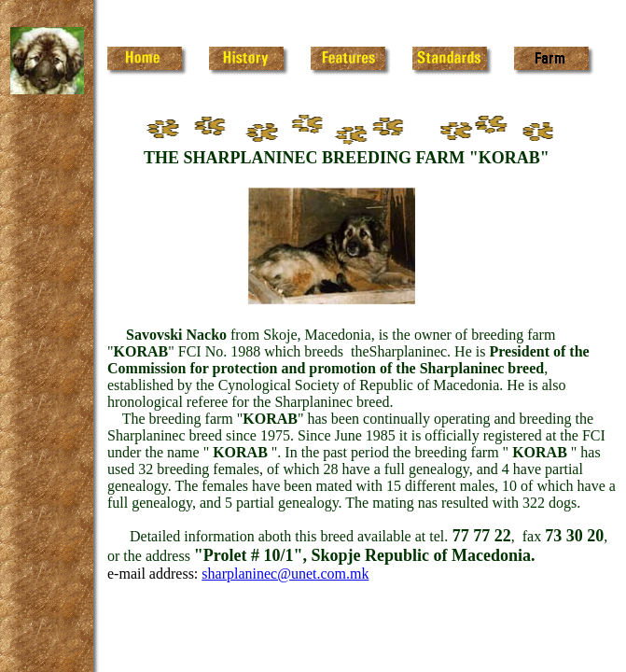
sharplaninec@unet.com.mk (285, 574)
